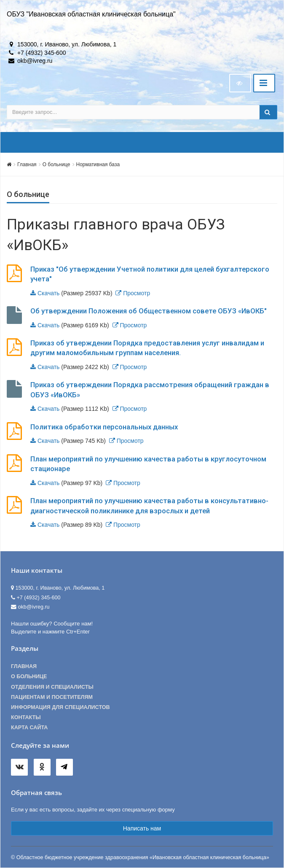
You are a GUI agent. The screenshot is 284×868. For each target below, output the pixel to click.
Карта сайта (29, 728)
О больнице (56, 164)
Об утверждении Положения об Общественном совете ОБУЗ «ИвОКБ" (149, 311)
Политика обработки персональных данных (104, 427)
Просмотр (137, 293)
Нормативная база (98, 164)
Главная (27, 164)
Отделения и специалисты (52, 687)
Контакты (26, 717)
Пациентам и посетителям (52, 697)
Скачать (49, 293)
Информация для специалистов (60, 707)
